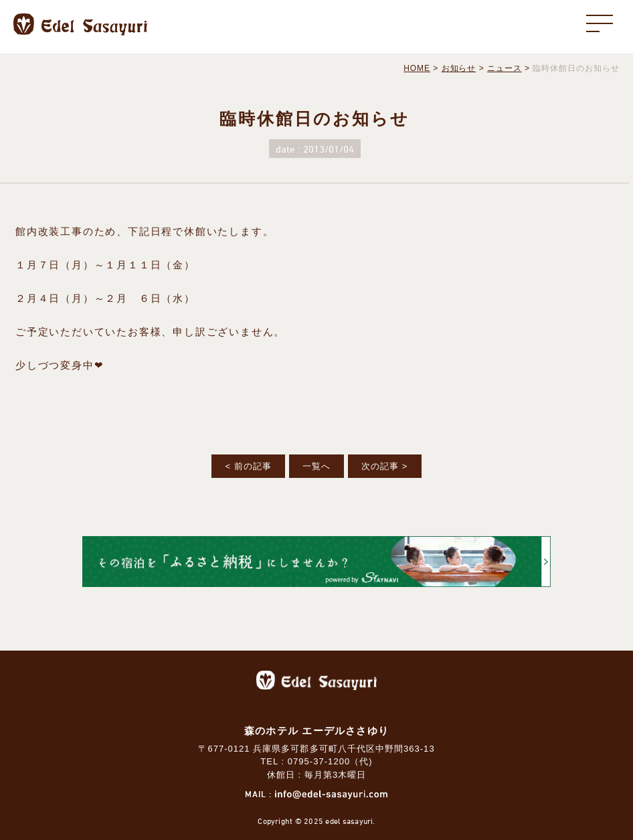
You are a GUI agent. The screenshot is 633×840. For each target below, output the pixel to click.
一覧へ (316, 466)
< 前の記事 (248, 466)
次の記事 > (384, 466)
